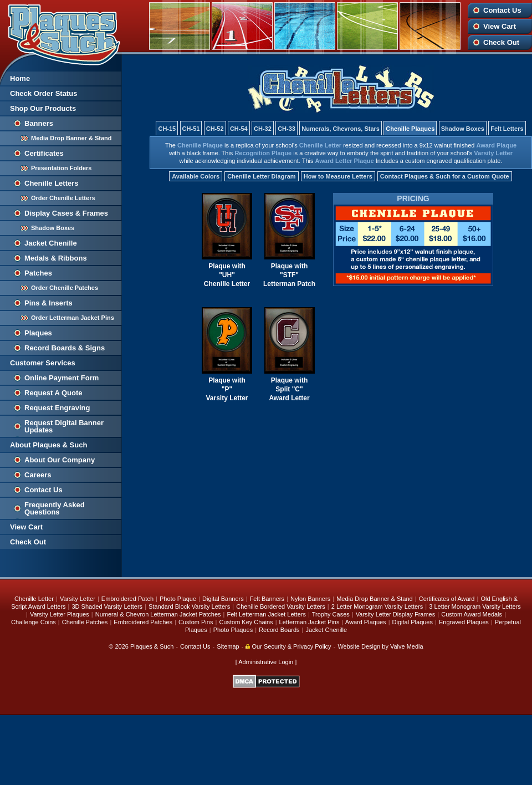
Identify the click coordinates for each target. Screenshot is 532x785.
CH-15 (167, 129)
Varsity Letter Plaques (60, 614)
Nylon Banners (310, 599)
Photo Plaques (233, 630)
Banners (39, 123)
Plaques (38, 333)
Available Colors (196, 176)
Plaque (219, 266)
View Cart (500, 26)
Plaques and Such (61, 33)
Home (20, 78)
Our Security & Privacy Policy (288, 646)
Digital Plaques (413, 622)
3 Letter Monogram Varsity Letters (475, 606)
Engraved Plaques (464, 622)
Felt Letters (507, 129)
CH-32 (263, 129)
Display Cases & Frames (66, 213)
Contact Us (502, 10)
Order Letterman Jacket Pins (73, 318)
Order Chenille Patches (65, 288)
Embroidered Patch (127, 599)
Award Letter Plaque (345, 161)
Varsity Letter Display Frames (395, 614)
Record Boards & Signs (65, 348)
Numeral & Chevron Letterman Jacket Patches (158, 614)
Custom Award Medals (472, 614)
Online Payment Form (62, 378)
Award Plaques (366, 622)
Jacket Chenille (51, 243)
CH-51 (191, 129)
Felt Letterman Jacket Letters (267, 614)
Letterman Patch (289, 284)
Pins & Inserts (48, 303)
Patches (38, 273)
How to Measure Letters (338, 176)
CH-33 (287, 129)
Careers (38, 475)
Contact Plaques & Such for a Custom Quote (445, 176)
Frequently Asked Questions (55, 508)
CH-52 (215, 129)
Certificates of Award (447, 599)
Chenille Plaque (200, 145)
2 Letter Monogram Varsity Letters (377, 606)
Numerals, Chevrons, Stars (341, 129)
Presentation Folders (61, 168)
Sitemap (228, 646)
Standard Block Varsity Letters (189, 606)
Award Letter (289, 398)
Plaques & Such (152, 646)
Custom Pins (196, 622)
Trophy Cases (331, 614)
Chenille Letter (320, 145)
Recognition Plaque (263, 153)
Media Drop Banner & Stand (71, 138)
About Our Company (60, 460)
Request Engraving (57, 408)
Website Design (359, 646)
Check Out (501, 42)
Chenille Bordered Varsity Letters (281, 606)
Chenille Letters (52, 183)
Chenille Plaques (410, 129)
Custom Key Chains (246, 622)
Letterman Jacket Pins (310, 622)
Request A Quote (53, 393)
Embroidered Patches (143, 622)
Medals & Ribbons (56, 258)
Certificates (44, 153)
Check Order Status (44, 93)
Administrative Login (266, 662)
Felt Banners (267, 599)
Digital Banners (223, 599)
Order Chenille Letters (63, 198)
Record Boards (279, 630)
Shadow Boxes (53, 228)
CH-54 (239, 129)
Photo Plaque (178, 599)
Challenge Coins (34, 622)
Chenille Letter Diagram (261, 176)
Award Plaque (497, 145)
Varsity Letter (493, 153)
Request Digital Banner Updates (64, 426)
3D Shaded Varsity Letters (107, 606)
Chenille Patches (85, 622)
